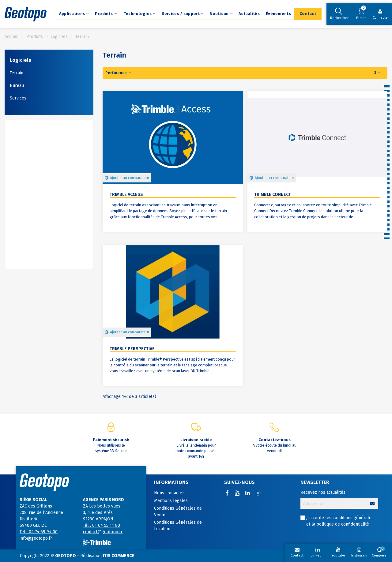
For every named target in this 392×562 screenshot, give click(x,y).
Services (18, 98)
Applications (72, 14)
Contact (308, 14)
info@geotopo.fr (36, 538)
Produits (104, 14)
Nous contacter (169, 493)
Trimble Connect (273, 195)
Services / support (181, 14)
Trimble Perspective (132, 349)
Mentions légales (171, 501)
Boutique (219, 14)
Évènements (278, 14)
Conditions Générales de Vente (178, 511)
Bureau (17, 86)
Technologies (138, 14)
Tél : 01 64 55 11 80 (102, 525)
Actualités (249, 14)
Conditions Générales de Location (178, 526)
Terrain (17, 73)
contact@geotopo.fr (103, 532)
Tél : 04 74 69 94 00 (39, 532)
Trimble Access (126, 195)
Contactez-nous (275, 440)
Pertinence (119, 73)
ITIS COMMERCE (119, 556)
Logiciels (21, 60)
